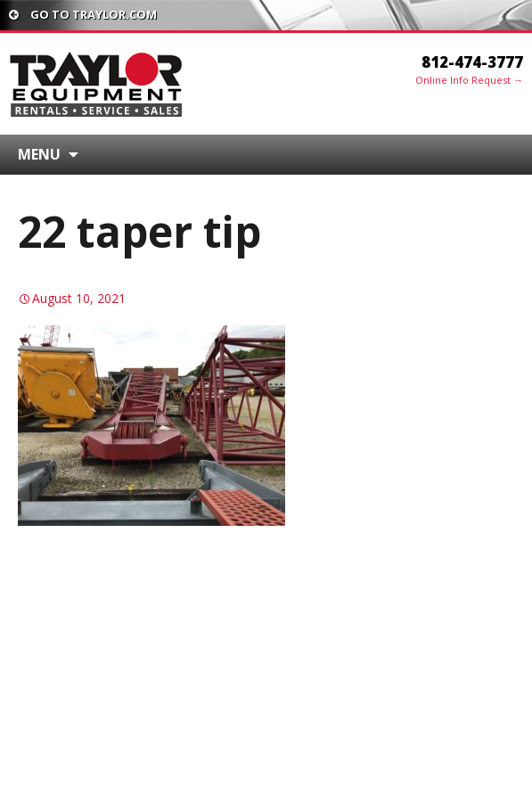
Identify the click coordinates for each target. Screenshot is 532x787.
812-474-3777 (472, 62)
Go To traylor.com (83, 14)
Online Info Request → (469, 80)
